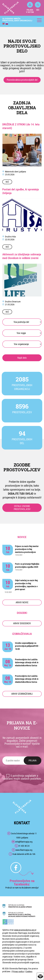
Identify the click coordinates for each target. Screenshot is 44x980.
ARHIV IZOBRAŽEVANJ (22, 694)
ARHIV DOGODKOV (22, 623)
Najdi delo (22, 358)
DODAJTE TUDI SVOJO (21, 494)
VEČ (7, 182)
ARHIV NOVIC (22, 602)
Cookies (29, 971)
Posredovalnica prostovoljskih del (22, 80)
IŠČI (38, 6)
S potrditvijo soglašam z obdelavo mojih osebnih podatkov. (22, 777)
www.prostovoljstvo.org (24, 930)
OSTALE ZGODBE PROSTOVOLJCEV (22, 508)
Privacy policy (18, 971)
